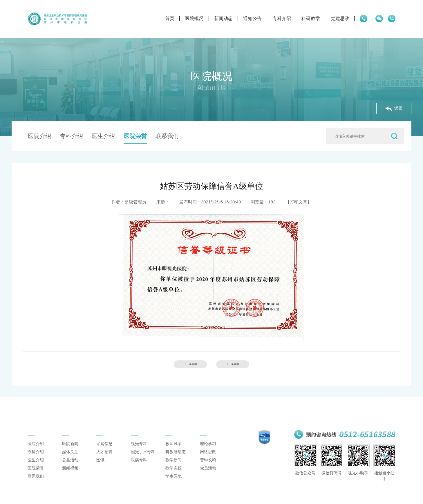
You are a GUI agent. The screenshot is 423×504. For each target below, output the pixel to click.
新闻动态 (189, 18)
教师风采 (173, 453)
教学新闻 (173, 469)
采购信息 (104, 453)
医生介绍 (103, 136)
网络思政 (208, 461)
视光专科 (139, 453)
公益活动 (70, 469)
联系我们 (167, 136)
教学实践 (173, 477)
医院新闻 (70, 453)
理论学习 (208, 453)
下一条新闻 (242, 366)
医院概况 (160, 18)
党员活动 (208, 477)
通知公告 (218, 18)
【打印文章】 (299, 202)
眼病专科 (139, 469)
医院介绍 (39, 136)
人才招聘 (104, 461)
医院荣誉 (135, 136)
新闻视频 (70, 477)
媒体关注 (70, 461)
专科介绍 (247, 18)
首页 (135, 18)
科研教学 (276, 18)
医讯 (100, 469)
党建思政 (305, 18)
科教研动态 (176, 461)
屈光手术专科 (143, 461)
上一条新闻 (181, 366)
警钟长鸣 (208, 469)
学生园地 (173, 485)
